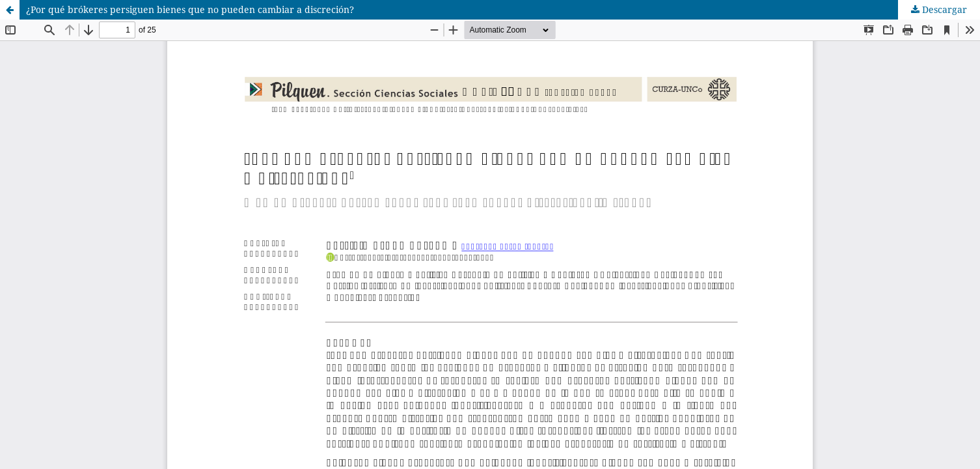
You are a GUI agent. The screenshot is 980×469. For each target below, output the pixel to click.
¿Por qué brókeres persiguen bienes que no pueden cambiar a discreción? (190, 9)
